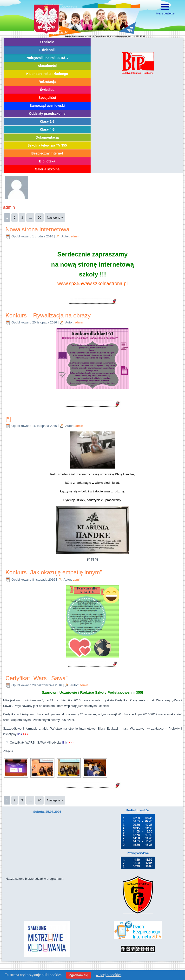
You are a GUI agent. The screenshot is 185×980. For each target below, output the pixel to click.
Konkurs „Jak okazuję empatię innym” (54, 572)
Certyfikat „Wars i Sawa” (37, 678)
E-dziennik (47, 50)
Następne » (55, 218)
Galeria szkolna (47, 169)
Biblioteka (47, 161)
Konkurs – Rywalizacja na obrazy (48, 315)
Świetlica (47, 90)
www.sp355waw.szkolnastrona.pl (92, 283)
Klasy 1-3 (47, 121)
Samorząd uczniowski (47, 106)
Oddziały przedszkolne (47, 114)
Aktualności (47, 66)
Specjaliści (47, 98)
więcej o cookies (109, 975)
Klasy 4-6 (47, 129)
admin (75, 236)
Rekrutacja (47, 82)
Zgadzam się (79, 975)
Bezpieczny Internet (47, 153)
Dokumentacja (47, 137)
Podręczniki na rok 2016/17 (47, 58)
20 (39, 218)
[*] (8, 419)
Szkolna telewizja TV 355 (47, 145)
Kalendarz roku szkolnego (47, 74)
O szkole (47, 42)
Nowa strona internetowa (37, 229)
